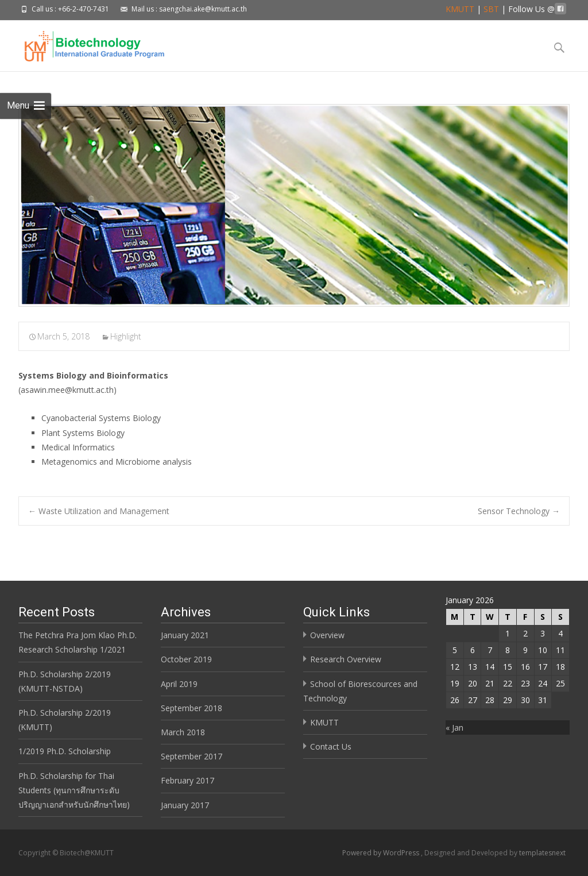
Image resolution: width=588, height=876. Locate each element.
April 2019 (179, 684)
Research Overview (346, 659)
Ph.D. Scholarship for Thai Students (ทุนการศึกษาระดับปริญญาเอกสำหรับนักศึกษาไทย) (74, 790)
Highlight (126, 336)
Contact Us (331, 746)
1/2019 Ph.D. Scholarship (65, 751)
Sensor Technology (519, 511)
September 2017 (192, 756)
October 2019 (186, 659)
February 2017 (187, 780)
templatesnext (542, 853)
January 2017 (185, 805)
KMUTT (460, 9)
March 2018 (183, 732)
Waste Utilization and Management (99, 511)
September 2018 (192, 708)
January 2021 (185, 635)
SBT (491, 9)
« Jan (454, 728)
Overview (327, 635)
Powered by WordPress (382, 853)
